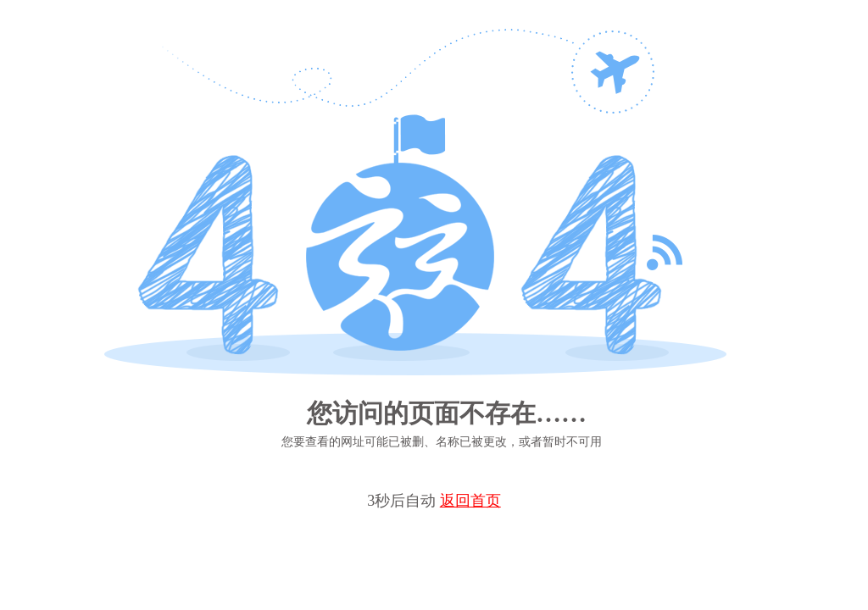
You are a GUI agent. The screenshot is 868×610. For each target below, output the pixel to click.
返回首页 (470, 501)
